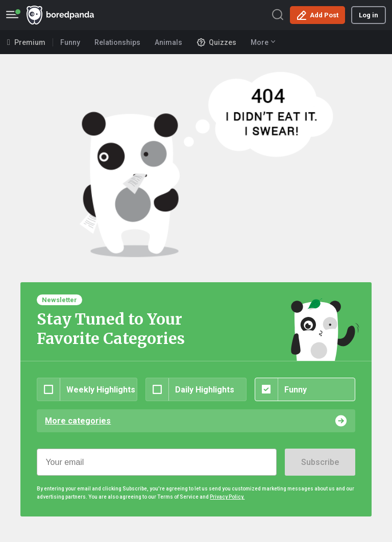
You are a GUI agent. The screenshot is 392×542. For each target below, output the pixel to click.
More (263, 42)
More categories (78, 421)
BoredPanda (60, 15)
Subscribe (320, 462)
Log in (369, 15)
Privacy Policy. (227, 497)
